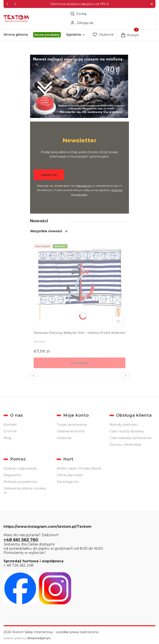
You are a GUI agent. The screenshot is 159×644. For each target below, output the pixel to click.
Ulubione (64, 438)
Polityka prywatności (20, 482)
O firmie (10, 431)
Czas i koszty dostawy (127, 431)
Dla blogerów (68, 482)
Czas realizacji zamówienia (130, 438)
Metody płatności (124, 425)
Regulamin (84, 186)
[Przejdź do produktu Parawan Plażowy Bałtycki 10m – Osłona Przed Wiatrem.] (79, 286)
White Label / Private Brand (79, 468)
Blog (7, 438)
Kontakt (10, 425)
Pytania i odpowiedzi (20, 468)
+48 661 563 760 (21, 540)
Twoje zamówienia (72, 425)
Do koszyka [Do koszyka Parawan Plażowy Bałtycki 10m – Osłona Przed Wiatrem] (79, 363)
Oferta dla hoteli (70, 475)
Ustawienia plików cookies (25, 488)
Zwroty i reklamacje (125, 445)
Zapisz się (49, 175)
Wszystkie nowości (49, 231)
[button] (152, 4)
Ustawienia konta (70, 431)
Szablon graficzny (27, 638)
